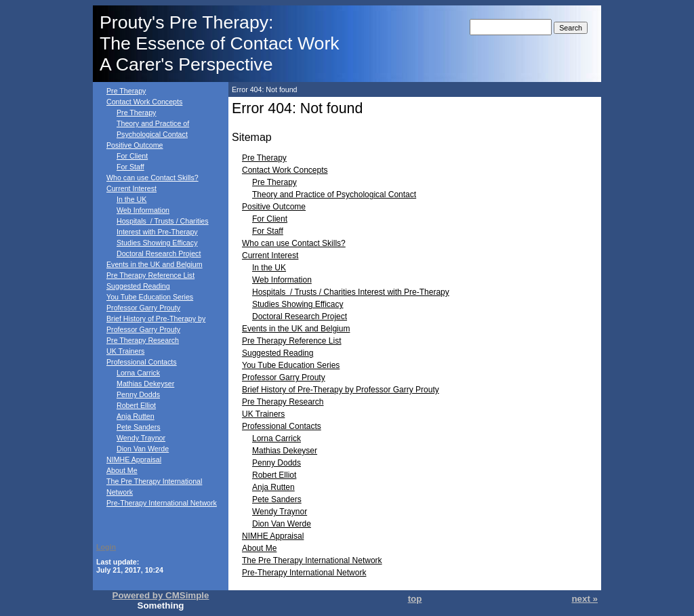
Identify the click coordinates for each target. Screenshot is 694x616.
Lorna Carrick (138, 373)
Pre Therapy (126, 91)
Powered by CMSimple (161, 595)
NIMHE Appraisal (134, 459)
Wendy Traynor (141, 438)
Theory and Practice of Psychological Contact (334, 194)
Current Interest (131, 188)
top (415, 599)
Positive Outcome (135, 145)
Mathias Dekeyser (145, 384)
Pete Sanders (139, 427)
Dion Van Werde (143, 449)
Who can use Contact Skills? (152, 178)
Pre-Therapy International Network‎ (162, 503)
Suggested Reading (138, 286)
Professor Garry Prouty (143, 308)
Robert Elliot (136, 405)
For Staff (130, 167)
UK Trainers (125, 351)
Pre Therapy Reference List (150, 275)
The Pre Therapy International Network (312, 560)
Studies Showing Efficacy (157, 243)
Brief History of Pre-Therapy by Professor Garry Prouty (341, 390)
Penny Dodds (138, 394)
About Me (122, 470)
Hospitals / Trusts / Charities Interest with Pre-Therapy (351, 292)
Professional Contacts (142, 362)
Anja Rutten (136, 416)
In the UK (131, 199)
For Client (132, 156)
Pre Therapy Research (143, 340)
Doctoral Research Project (159, 253)
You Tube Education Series (150, 297)
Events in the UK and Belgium (155, 264)
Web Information (143, 210)
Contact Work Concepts (144, 102)
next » (585, 599)
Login (106, 547)
